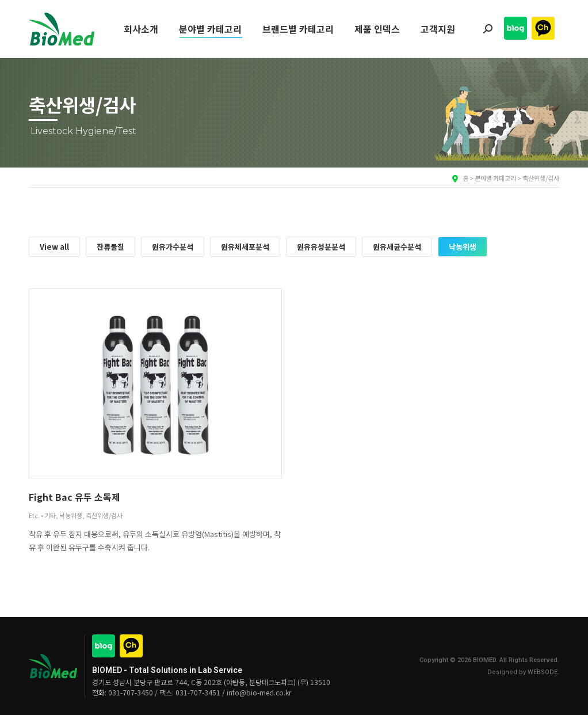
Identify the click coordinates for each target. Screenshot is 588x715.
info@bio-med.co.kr (259, 692)
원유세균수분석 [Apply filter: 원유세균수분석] (397, 247)
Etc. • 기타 (42, 515)
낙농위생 (71, 515)
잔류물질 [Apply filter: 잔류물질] (110, 247)
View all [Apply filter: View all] (54, 247)
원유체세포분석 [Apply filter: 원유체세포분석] (245, 247)
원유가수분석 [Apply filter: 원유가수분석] (173, 247)
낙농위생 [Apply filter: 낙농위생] (463, 247)
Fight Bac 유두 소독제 (75, 497)
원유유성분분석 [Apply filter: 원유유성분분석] (321, 247)
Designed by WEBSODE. (523, 672)
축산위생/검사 (104, 515)
